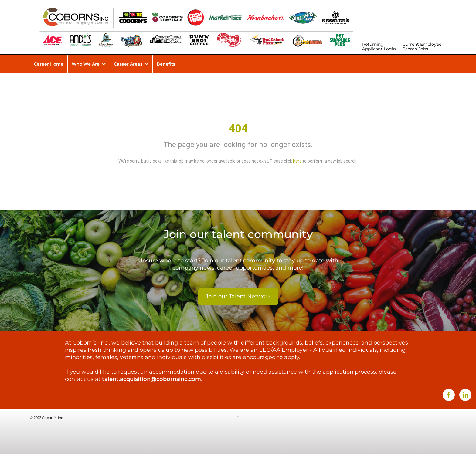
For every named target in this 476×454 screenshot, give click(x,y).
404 (238, 129)
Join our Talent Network (238, 296)
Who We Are (86, 64)
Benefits (166, 64)
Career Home (49, 64)
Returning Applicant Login (379, 47)
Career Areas (128, 64)
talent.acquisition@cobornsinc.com (151, 379)
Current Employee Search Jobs (422, 47)
